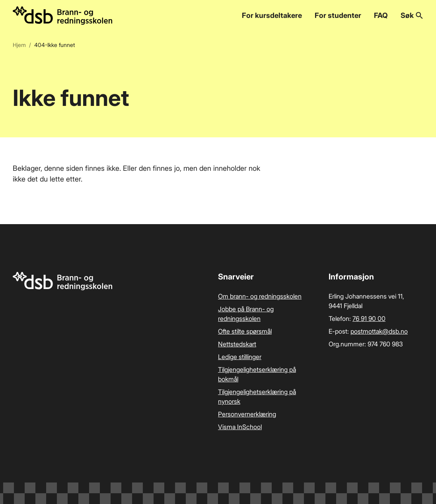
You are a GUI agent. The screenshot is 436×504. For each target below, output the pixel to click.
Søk (412, 15)
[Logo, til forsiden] (62, 16)
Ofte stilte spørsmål (245, 331)
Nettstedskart (237, 344)
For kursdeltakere (272, 15)
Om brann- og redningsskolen (260, 296)
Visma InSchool (240, 427)
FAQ (381, 15)
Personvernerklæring (247, 414)
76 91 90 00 (369, 318)
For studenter (338, 15)
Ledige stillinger (240, 357)
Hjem (19, 45)
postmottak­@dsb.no (379, 331)
